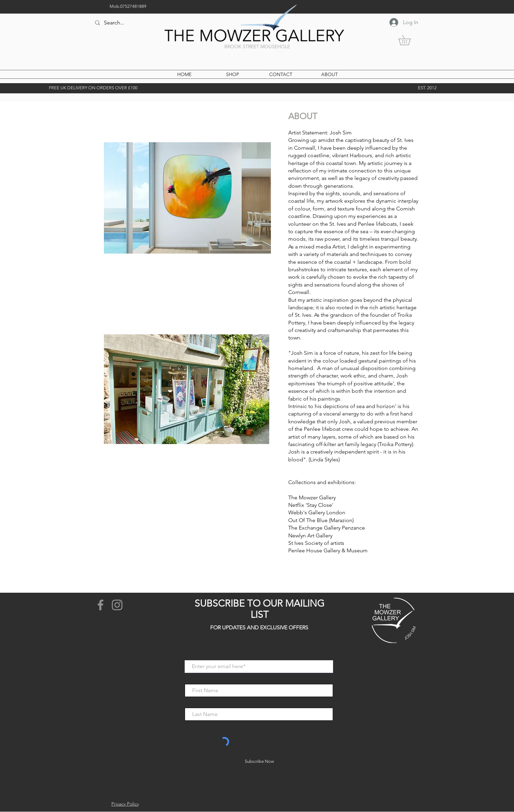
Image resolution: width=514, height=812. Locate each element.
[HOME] (184, 75)
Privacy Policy (125, 804)
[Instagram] (117, 605)
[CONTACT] (281, 75)
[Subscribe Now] (259, 761)
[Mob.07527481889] (128, 7)
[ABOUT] (329, 75)
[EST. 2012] (427, 88)
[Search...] (142, 23)
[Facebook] (100, 605)
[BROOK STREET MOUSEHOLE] (257, 47)
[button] (409, 40)
